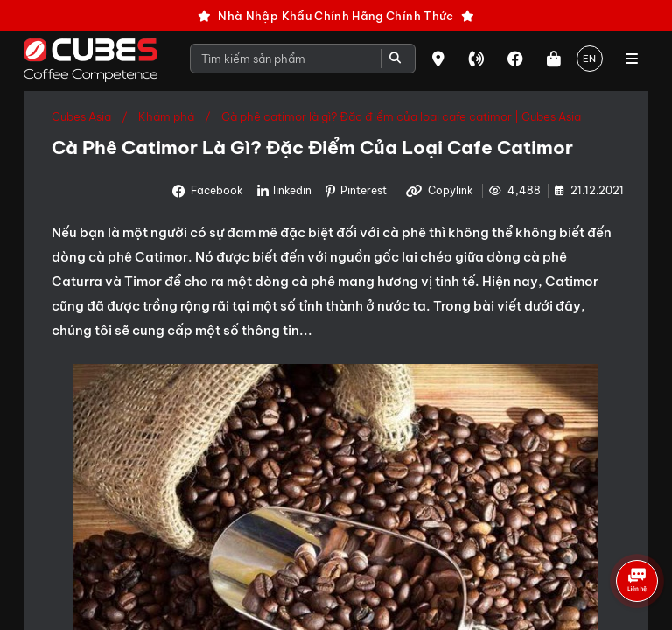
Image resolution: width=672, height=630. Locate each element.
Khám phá (166, 116)
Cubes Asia (81, 116)
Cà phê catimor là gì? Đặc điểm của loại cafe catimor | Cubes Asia (401, 116)
